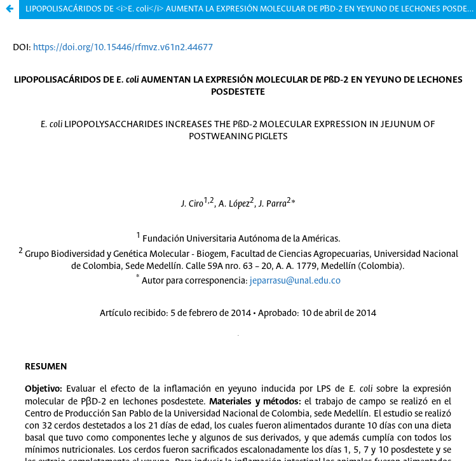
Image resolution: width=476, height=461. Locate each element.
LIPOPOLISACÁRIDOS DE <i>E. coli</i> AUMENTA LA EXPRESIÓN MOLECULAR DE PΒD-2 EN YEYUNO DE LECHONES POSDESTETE (251, 9)
